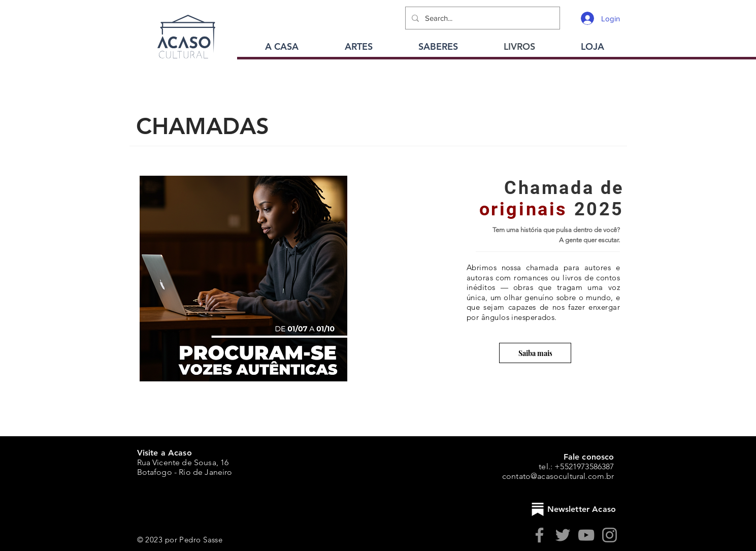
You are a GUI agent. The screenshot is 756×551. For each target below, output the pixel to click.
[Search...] (482, 18)
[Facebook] (539, 535)
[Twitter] (563, 535)
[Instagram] (610, 535)
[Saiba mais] (535, 353)
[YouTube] (586, 535)
